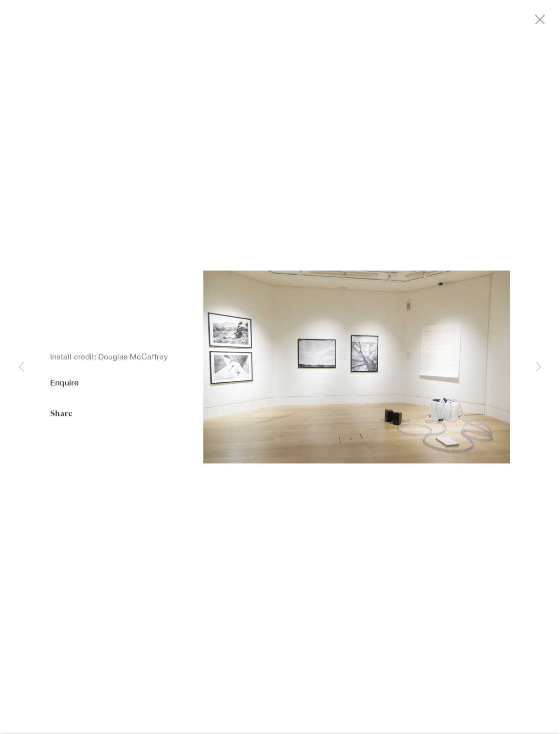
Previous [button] (22, 367)
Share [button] (61, 416)
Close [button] (541, 23)
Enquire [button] (64, 385)
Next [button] (538, 367)
